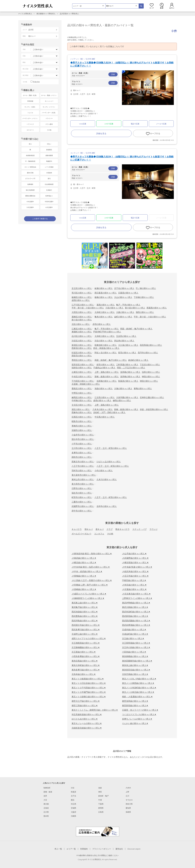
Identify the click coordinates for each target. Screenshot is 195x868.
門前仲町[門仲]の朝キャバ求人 (107, 332)
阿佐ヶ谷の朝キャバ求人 (106, 353)
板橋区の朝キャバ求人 (82, 297)
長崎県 (128, 812)
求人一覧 (58, 849)
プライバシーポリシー (102, 849)
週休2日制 (30, 173)
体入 (30, 144)
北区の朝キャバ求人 (81, 324)
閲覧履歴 (162, 6)
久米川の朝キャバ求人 (107, 479)
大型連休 (49, 173)
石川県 (46, 812)
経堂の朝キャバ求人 (106, 365)
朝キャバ (89, 529)
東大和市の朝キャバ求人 (83, 484)
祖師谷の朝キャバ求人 (82, 368)
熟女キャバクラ (123, 529)
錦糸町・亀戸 (103, 796)
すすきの (129, 800)
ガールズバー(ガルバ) (81, 534)
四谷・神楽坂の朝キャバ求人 (106, 348)
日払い (49, 144)
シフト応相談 (49, 167)
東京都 (46, 804)
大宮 (45, 800)
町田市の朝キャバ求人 (82, 497)
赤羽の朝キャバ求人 (102, 324)
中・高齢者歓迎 (30, 161)
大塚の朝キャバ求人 (123, 389)
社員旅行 (49, 190)
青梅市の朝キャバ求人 (82, 426)
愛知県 (128, 808)
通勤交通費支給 (30, 196)
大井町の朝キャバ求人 (105, 312)
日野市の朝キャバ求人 (82, 488)
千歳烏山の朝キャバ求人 (104, 368)
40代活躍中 (30, 202)
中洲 (100, 800)
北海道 (46, 808)
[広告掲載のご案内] (98, 831)
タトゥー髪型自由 (30, 167)
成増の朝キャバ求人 (81, 300)
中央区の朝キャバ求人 (82, 377)
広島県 (101, 812)
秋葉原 (74, 792)
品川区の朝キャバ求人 (82, 336)
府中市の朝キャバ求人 (82, 511)
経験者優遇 (49, 155)
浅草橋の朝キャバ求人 (130, 372)
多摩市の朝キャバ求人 (82, 453)
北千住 (74, 796)
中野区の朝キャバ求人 (82, 393)
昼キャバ (100, 529)
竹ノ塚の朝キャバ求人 (146, 288)
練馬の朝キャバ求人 (122, 400)
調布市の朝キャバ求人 (82, 457)
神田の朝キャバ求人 (151, 377)
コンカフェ (99, 534)
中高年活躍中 (49, 202)
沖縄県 (74, 816)
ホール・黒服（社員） (30, 95)
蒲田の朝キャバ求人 (145, 312)
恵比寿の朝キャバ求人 (124, 341)
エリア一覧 (71, 849)
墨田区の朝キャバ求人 (82, 360)
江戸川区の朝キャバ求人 (83, 305)
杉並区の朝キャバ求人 (82, 353)
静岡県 (101, 808)
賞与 (49, 179)
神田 (100, 792)
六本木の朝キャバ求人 (103, 409)
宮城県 (74, 808)
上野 (127, 792)
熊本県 (46, 816)
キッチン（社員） (30, 107)
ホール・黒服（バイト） (49, 95)
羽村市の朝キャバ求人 (82, 471)
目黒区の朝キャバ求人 (82, 417)
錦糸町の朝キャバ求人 (138, 360)
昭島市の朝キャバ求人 (82, 421)
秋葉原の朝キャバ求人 (128, 381)
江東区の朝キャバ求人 (82, 329)
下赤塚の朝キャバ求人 (144, 297)
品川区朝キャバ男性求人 (69, 14)
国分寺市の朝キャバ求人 (83, 439)
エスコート (30, 130)
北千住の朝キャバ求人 (124, 288)
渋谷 (73, 788)
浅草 (45, 796)
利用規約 (84, 849)
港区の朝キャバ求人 (81, 409)
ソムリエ (30, 113)
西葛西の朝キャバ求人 (157, 308)
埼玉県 (74, 804)
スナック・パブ (140, 529)
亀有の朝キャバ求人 (104, 317)
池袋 (100, 788)
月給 (95, 74)
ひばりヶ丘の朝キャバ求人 (109, 462)
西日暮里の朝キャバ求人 (106, 293)
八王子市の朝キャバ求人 (83, 466)
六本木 (128, 788)
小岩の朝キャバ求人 (114, 308)
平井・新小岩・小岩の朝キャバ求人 (88, 308)
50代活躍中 (30, 207)
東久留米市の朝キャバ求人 (84, 475)
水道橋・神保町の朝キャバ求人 (86, 384)
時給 (95, 83)
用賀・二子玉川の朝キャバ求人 (131, 368)
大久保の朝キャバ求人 (128, 345)
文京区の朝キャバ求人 (82, 405)
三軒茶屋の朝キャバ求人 (127, 365)
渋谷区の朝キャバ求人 (82, 341)
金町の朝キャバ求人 (123, 317)
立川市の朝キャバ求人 (82, 448)
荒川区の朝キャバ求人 (82, 293)
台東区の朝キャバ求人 (82, 372)
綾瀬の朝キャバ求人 (104, 288)
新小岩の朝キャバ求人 (135, 308)
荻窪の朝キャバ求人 (127, 353)
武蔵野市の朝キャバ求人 (83, 506)
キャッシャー (49, 101)
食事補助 (30, 184)
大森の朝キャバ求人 (125, 312)
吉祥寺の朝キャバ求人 (107, 506)
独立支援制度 (30, 190)
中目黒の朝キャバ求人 (105, 417)
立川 (127, 796)
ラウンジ (153, 529)
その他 (110, 534)
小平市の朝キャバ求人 (82, 444)
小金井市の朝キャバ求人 (83, 435)
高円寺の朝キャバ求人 (148, 353)
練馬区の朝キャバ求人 (82, 397)
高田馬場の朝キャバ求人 (151, 345)
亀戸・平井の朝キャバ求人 (128, 305)
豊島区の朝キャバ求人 (82, 389)
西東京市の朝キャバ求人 (83, 462)
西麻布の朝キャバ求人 (82, 412)
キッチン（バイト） (49, 107)
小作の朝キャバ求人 (104, 471)
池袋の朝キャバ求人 (104, 389)
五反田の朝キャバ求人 (126, 336)
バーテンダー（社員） (49, 113)
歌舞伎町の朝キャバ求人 (106, 345)
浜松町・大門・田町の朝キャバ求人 (109, 412)
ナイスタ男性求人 (25, 14)
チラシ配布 (49, 124)
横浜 (73, 800)
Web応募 (83, 124)
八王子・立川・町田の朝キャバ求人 (111, 448)
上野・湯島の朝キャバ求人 (107, 372)
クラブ (110, 529)
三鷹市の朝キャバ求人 (82, 502)
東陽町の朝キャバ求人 (82, 332)
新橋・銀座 (48, 792)
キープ (152, 6)
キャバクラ (77, 529)
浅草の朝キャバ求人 (151, 372)
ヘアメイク (30, 124)
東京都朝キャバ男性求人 (46, 14)
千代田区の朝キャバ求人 (83, 381)
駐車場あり (49, 196)
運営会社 (119, 849)
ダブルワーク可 (30, 179)
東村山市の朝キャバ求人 (83, 479)
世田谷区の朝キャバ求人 (83, 365)
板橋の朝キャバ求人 (104, 297)
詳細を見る (101, 133)
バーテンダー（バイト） (30, 118)
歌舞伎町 (47, 788)
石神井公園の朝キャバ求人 (152, 397)
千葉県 (101, 804)
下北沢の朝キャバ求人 (150, 365)
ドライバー (49, 118)
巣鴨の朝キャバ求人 (143, 389)
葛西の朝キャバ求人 (106, 305)
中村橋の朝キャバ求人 (82, 400)
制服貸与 (49, 161)
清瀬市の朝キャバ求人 (82, 430)
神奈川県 (129, 804)
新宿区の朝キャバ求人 (82, 345)
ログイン (172, 6)
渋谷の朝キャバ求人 (104, 341)
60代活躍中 (49, 207)
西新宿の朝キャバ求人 (82, 348)
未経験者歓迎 (30, 155)
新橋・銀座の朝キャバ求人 (107, 377)
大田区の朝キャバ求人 (82, 312)
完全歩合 (36, 82)
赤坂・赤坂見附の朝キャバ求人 (154, 409)
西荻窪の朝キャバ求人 (82, 356)
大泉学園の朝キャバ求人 (127, 397)
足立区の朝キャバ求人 (82, 288)
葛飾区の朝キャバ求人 (82, 317)
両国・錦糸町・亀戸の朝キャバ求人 (136, 329)
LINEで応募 (109, 124)
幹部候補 (30, 101)
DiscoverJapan (134, 849)
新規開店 (49, 150)
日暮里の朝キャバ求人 (128, 293)
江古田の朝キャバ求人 (105, 397)
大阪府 (74, 812)
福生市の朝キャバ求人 (82, 493)
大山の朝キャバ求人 (123, 297)
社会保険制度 (49, 184)
